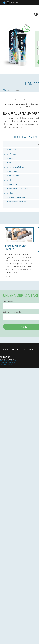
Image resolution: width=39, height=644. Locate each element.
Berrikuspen (33, 349)
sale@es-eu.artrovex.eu (7, 359)
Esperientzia (4, 349)
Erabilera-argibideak (19, 349)
